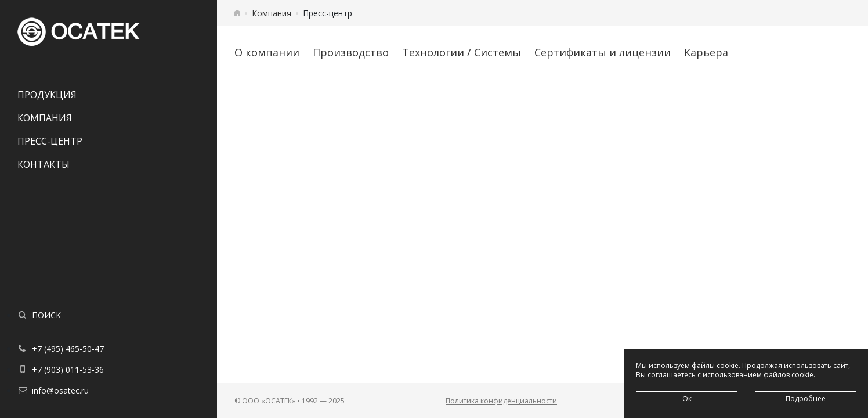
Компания (45, 118)
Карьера (706, 52)
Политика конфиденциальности (501, 401)
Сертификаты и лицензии (603, 52)
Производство (351, 52)
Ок (687, 399)
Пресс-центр (50, 141)
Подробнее (806, 399)
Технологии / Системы (462, 52)
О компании (267, 52)
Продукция (47, 95)
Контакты (44, 164)
